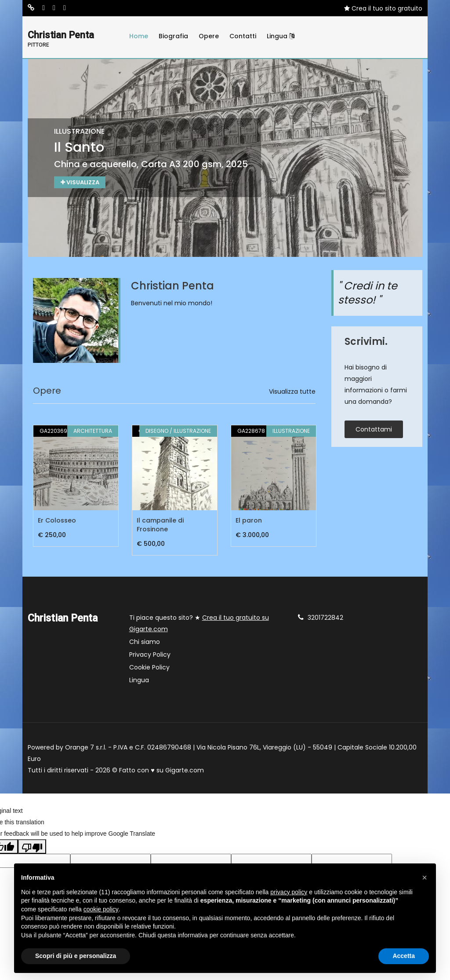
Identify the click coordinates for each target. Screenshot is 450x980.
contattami (374, 430)
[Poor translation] (32, 847)
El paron (249, 521)
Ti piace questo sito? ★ (199, 624)
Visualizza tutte (292, 392)
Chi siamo (145, 643)
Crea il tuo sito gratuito (383, 8)
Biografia (173, 36)
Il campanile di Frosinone (160, 526)
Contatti (243, 36)
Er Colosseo (57, 521)
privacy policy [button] (289, 892)
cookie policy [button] (101, 909)
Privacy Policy (150, 655)
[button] (425, 878)
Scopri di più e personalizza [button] (76, 956)
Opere (209, 36)
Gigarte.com (185, 771)
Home (139, 36)
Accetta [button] (404, 956)
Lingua (281, 36)
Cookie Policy (149, 668)
